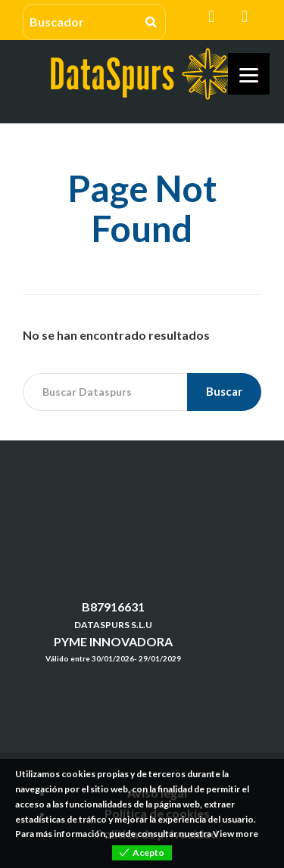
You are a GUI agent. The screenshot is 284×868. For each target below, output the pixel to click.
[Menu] (249, 74)
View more (236, 834)
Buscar (224, 391)
